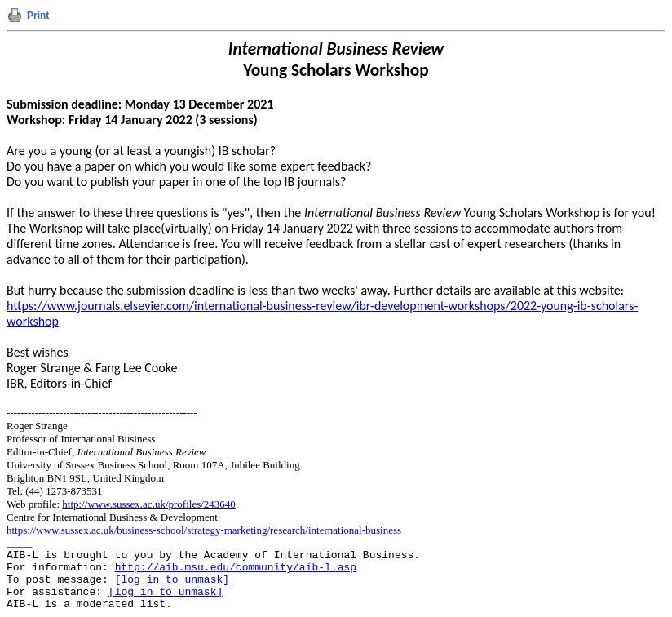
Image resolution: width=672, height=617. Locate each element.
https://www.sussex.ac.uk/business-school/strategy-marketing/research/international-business (204, 530)
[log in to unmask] (172, 580)
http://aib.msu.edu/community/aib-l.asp (236, 568)
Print (38, 16)
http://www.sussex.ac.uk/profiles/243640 (149, 504)
